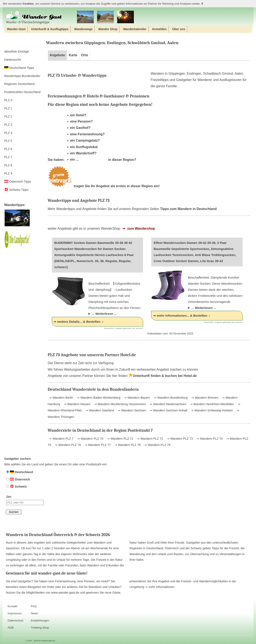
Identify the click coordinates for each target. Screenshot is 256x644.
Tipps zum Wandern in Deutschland (188, 209)
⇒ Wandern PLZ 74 (209, 439)
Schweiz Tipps (16, 190)
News (34, 613)
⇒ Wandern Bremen (204, 398)
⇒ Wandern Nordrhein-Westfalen (212, 404)
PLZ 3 (8, 125)
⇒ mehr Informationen (160, 587)
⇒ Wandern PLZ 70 (90, 439)
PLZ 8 (8, 165)
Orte (85, 55)
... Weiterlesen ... (104, 314)
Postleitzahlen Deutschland (22, 92)
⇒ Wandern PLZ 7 (61, 439)
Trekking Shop (40, 628)
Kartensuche (13, 60)
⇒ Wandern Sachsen (132, 410)
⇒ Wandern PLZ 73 (179, 439)
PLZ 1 (8, 108)
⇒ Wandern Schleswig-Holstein (212, 410)
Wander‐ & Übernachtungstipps (34, 17)
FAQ (34, 606)
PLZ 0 (8, 100)
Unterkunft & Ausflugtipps (50, 29)
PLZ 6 (8, 149)
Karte (73, 55)
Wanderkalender (135, 29)
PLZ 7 (8, 157)
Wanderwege (83, 29)
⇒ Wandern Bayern (137, 398)
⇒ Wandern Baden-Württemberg (98, 398)
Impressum (15, 613)
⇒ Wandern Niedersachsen (168, 404)
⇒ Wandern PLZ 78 (127, 445)
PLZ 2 (8, 117)
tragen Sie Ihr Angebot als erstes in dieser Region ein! (104, 186)
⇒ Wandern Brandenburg (170, 398)
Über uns (179, 29)
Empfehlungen (40, 620)
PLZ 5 (8, 141)
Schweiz (17, 487)
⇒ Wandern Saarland (99, 410)
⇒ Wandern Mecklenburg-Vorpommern (120, 404)
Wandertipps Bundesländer (22, 76)
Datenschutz (15, 620)
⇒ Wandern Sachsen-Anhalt (168, 410)
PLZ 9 (8, 173)
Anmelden (159, 29)
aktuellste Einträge (17, 51)
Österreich (18, 479)
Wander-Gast (16, 29)
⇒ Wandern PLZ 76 (67, 445)
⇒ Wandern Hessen (77, 404)
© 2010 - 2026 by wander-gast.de (40, 641)
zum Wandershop (141, 229)
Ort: (25, 500)
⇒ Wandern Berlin (61, 398)
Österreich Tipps (18, 182)
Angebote (57, 55)
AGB (11, 628)
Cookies (28, 4)
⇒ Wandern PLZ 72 (150, 439)
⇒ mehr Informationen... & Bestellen (180, 316)
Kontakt (12, 606)
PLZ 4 (8, 133)
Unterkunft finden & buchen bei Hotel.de (163, 376)
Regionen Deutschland (19, 84)
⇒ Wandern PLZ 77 (97, 445)
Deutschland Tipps (19, 68)
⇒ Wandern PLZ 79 (157, 445)
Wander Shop (108, 29)
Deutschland (20, 472)
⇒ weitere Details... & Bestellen (77, 322)
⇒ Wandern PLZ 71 (120, 439)
